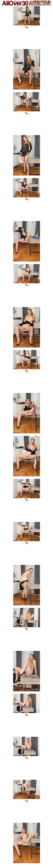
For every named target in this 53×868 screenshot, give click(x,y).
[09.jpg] (27, 371)
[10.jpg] (27, 414)
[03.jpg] (27, 113)
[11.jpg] (27, 457)
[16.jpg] (27, 672)
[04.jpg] (27, 156)
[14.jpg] (27, 586)
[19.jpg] (27, 801)
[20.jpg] (27, 844)
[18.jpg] (27, 758)
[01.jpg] (27, 27)
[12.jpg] (27, 500)
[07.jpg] (27, 285)
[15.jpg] (27, 629)
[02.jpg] (27, 70)
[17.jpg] (27, 715)
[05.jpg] (27, 199)
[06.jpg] (27, 242)
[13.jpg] (27, 543)
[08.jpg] (27, 328)
